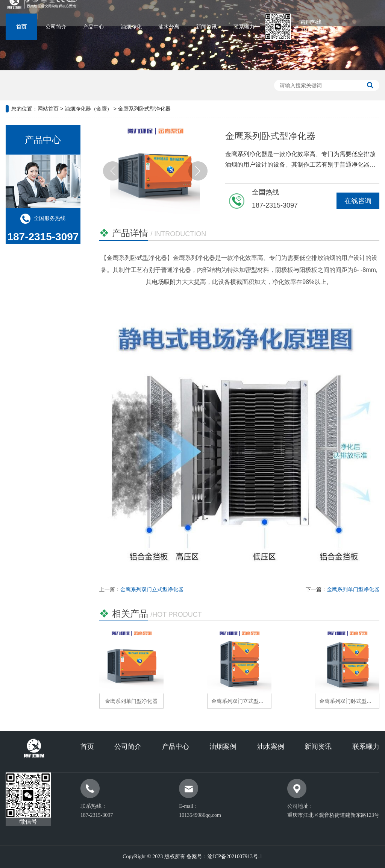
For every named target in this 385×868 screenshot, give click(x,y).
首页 (21, 27)
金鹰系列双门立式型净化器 (152, 589)
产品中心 (94, 27)
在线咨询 (358, 201)
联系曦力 (244, 27)
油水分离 (169, 27)
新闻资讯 (206, 27)
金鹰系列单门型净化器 (353, 589)
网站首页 (48, 109)
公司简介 (56, 27)
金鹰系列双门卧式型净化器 (351, 701)
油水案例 (271, 747)
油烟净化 (131, 27)
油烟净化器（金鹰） (88, 109)
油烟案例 (223, 747)
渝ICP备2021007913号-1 (235, 857)
